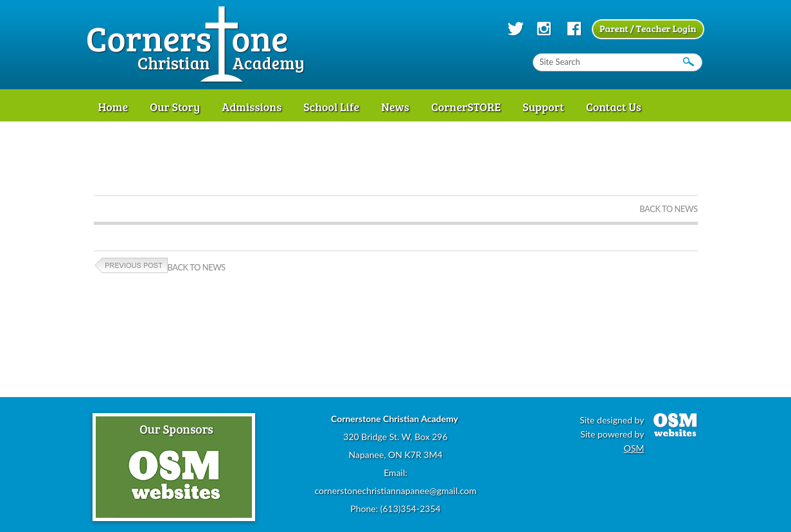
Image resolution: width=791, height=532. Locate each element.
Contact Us (614, 107)
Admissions (252, 107)
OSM (634, 448)
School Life (331, 107)
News (395, 107)
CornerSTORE (466, 107)
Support (543, 107)
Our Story (175, 107)
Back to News (668, 209)
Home (113, 107)
